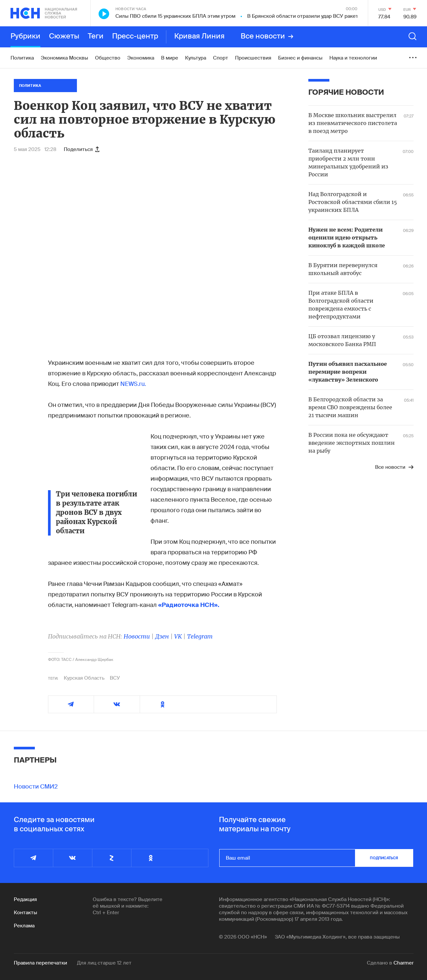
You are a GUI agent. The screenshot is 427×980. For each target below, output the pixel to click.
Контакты (25, 913)
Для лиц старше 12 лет (104, 963)
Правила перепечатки (40, 963)
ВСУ (115, 678)
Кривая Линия (199, 37)
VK (178, 636)
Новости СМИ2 (36, 787)
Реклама (24, 926)
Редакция (25, 899)
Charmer (403, 963)
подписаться (384, 858)
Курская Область (84, 678)
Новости (137, 636)
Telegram (200, 636)
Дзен (162, 636)
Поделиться (82, 149)
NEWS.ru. (133, 384)
